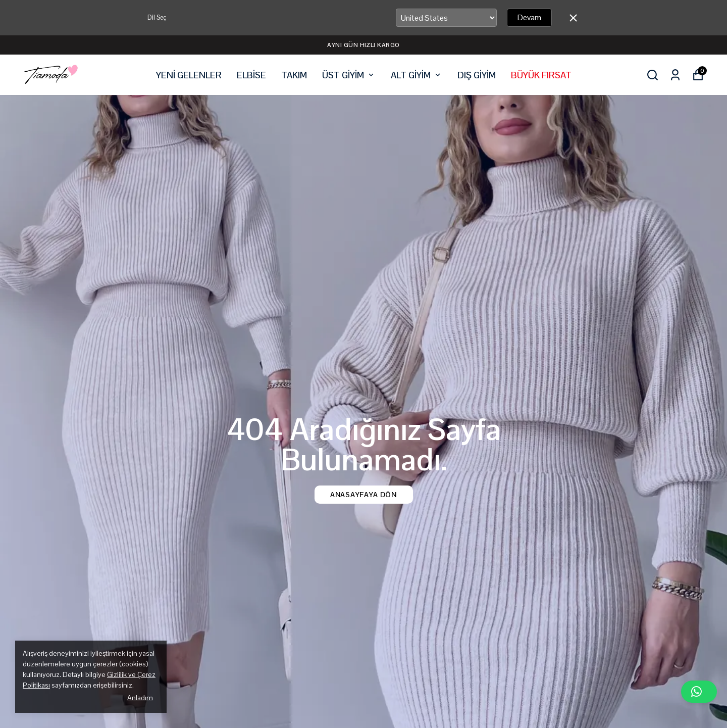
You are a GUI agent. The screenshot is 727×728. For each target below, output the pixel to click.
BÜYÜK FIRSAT (541, 75)
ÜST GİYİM (349, 75)
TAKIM (294, 75)
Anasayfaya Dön (363, 495)
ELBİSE (251, 75)
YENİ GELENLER (189, 75)
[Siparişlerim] (675, 75)
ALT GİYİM (417, 75)
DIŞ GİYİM (477, 75)
